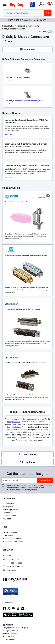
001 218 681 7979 (13, 563)
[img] (17, 5)
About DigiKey (9, 504)
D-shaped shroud (13, 422)
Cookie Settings (9, 639)
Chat (7, 556)
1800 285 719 (11, 560)
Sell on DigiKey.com (11, 510)
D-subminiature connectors (16, 419)
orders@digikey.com (13, 567)
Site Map (6, 513)
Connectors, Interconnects (28, 26)
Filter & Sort (29, 49)
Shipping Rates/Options (12, 539)
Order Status (8, 535)
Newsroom (7, 519)
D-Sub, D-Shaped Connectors (14, 29)
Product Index (8, 26)
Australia (8, 625)
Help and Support (10, 532)
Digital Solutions (9, 516)
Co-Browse (9, 571)
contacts (11, 432)
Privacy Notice (31, 490)
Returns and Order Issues (13, 542)
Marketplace (8, 507)
